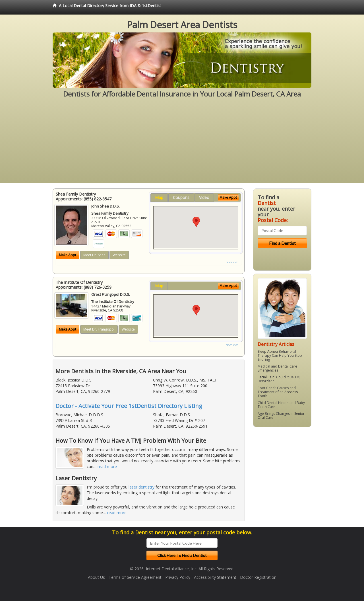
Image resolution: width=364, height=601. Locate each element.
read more (107, 466)
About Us (96, 577)
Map (159, 197)
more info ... (233, 262)
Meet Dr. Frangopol (99, 329)
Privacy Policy (178, 577)
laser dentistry (141, 487)
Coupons (181, 197)
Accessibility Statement (215, 577)
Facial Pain (266, 377)
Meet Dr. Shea (94, 255)
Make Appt (68, 255)
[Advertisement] (182, 143)
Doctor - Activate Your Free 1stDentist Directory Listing (129, 406)
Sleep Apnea (268, 351)
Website (119, 255)
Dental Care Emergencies (277, 368)
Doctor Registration (258, 577)
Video (204, 197)
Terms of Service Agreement (135, 577)
